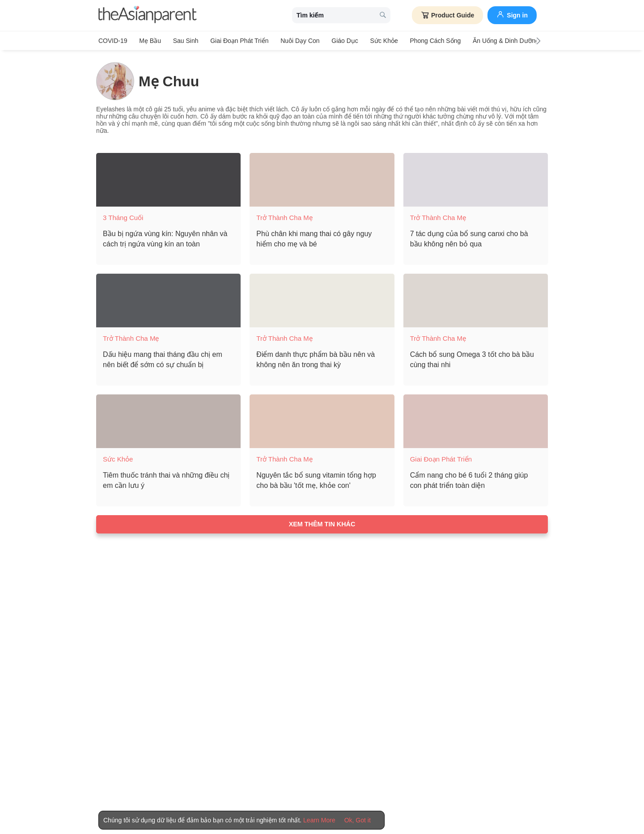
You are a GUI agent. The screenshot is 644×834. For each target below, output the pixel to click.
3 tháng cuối (123, 217)
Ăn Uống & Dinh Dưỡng (500, 41)
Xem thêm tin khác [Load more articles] (322, 523)
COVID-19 (113, 41)
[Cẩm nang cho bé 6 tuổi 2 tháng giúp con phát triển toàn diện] (476, 420)
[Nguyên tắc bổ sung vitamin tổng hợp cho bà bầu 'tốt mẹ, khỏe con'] (322, 420)
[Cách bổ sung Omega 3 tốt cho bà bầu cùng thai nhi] (476, 300)
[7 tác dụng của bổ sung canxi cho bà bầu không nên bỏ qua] (476, 179)
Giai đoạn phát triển (237, 41)
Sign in (512, 14)
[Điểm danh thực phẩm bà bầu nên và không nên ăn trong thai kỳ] (322, 300)
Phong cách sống (430, 41)
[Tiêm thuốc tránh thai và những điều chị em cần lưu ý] (168, 420)
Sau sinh (184, 41)
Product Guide (447, 15)
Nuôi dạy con (297, 41)
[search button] (383, 15)
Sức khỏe (379, 41)
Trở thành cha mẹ (284, 217)
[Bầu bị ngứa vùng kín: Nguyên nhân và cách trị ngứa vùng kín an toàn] (168, 179)
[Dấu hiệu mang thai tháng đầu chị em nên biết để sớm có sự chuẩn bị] (168, 300)
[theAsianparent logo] (148, 15)
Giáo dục (341, 41)
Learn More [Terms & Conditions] (319, 820)
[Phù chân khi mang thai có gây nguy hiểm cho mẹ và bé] (322, 179)
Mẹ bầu (150, 41)
